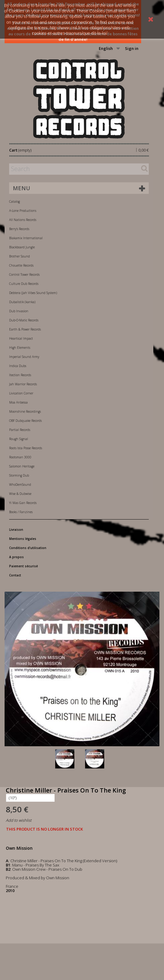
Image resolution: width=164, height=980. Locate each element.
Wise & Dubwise (20, 494)
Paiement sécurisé (23, 566)
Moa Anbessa (18, 402)
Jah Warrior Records (23, 384)
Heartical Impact (21, 338)
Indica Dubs (18, 366)
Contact (15, 575)
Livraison (16, 530)
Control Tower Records (24, 275)
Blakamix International (26, 238)
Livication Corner (21, 393)
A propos (16, 557)
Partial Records (20, 430)
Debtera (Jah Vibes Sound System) (33, 293)
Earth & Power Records (25, 329)
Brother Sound (20, 256)
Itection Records (20, 375)
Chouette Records (21, 265)
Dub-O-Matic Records (24, 320)
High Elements (20, 348)
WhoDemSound (20, 485)
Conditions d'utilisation (28, 548)
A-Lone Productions (23, 211)
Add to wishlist (19, 820)
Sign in (132, 48)
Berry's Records (19, 229)
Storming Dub (19, 475)
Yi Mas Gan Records (23, 503)
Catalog (14, 201)
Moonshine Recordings (25, 411)
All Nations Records (23, 220)
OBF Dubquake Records (25, 421)
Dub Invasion (19, 311)
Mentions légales (23, 539)
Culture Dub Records (24, 284)
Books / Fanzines (21, 512)
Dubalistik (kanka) (22, 302)
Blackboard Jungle (22, 247)
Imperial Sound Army (24, 357)
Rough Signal (19, 439)
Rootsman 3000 (20, 457)
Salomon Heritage (22, 466)
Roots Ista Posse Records (26, 448)
